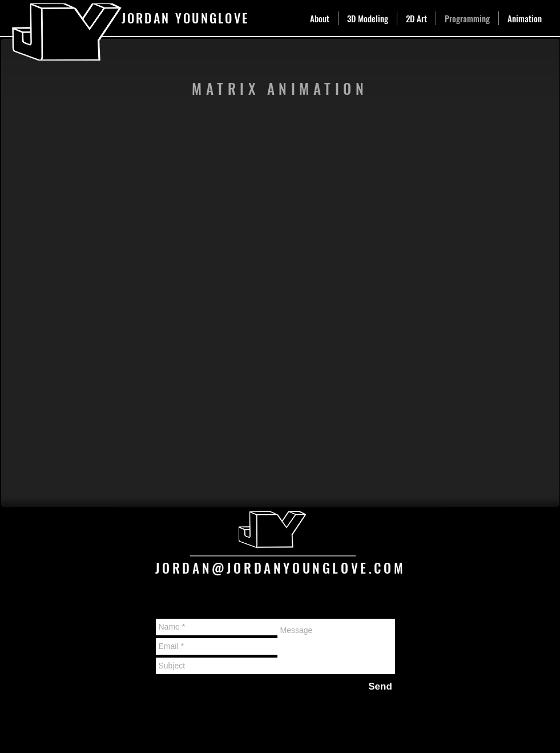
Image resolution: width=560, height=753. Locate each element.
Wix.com (213, 723)
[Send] (380, 686)
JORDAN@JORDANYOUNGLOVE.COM (281, 568)
